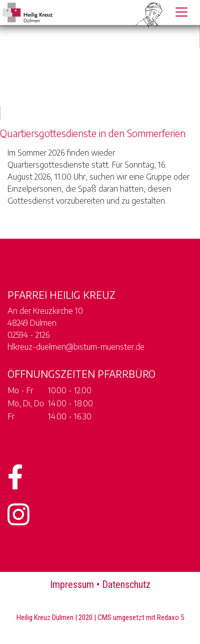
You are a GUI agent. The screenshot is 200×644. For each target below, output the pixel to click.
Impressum (72, 584)
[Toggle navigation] (181, 12)
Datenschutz (126, 584)
